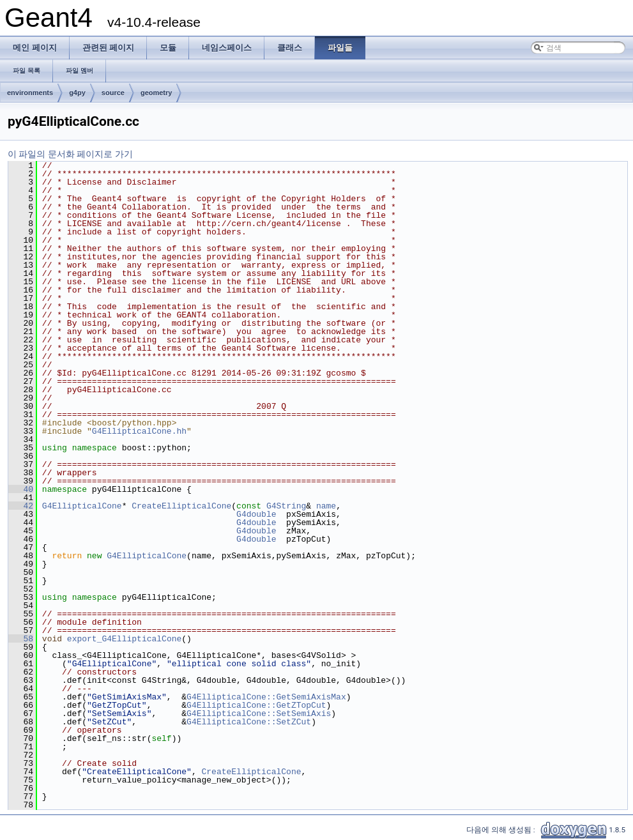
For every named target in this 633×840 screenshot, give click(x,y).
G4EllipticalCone (82, 506)
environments (30, 93)
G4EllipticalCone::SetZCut (249, 722)
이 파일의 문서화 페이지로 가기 (70, 154)
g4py (77, 93)
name (326, 506)
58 (21, 639)
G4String (286, 506)
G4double (256, 514)
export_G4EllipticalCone (124, 639)
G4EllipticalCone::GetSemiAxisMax (266, 697)
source (113, 93)
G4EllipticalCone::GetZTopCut (256, 705)
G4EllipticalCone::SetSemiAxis (259, 714)
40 (21, 489)
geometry (156, 93)
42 (21, 506)
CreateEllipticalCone (181, 506)
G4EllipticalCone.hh (139, 431)
